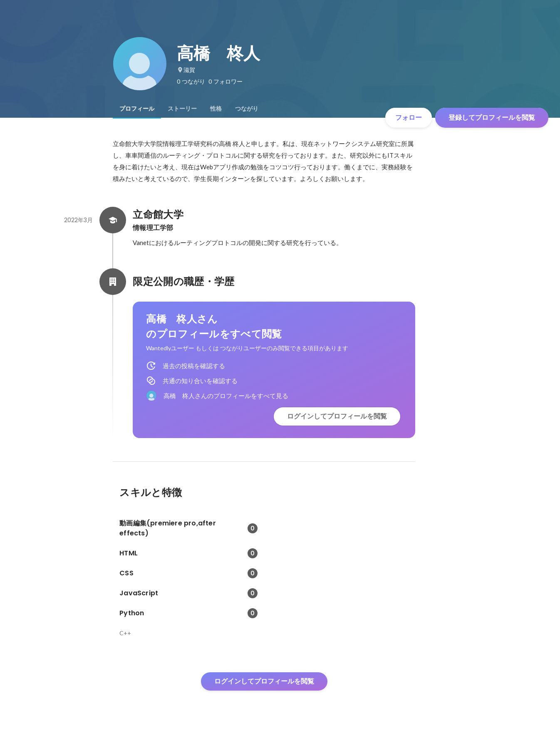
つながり (247, 109)
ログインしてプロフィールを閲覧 (337, 416)
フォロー (409, 118)
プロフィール (137, 109)
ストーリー (182, 109)
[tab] (137, 109)
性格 (216, 109)
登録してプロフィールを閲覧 (492, 118)
